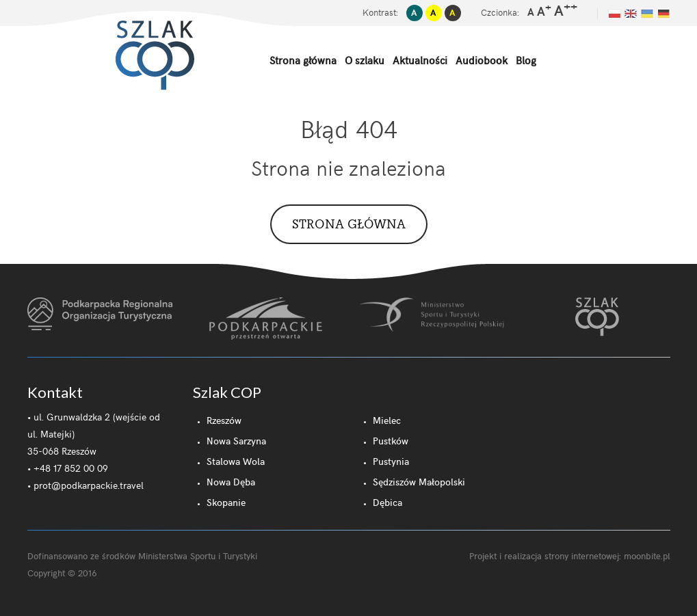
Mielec (387, 420)
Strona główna (303, 60)
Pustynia (391, 461)
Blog (526, 60)
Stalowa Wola (236, 461)
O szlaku (365, 60)
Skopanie (226, 502)
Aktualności (420, 60)
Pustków (391, 441)
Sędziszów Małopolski (419, 482)
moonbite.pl (647, 556)
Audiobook (482, 60)
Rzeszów (224, 420)
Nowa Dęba (231, 482)
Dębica (387, 502)
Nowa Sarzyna (236, 441)
